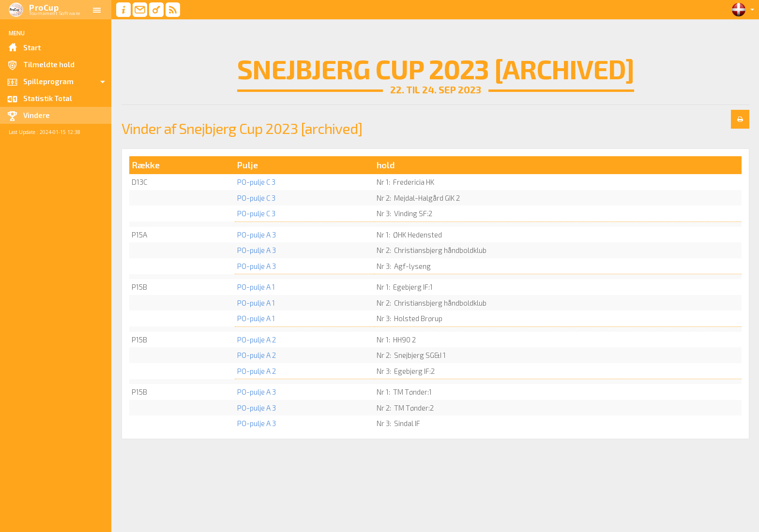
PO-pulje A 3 (257, 235)
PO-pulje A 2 (257, 340)
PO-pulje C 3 (256, 182)
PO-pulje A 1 (256, 287)
